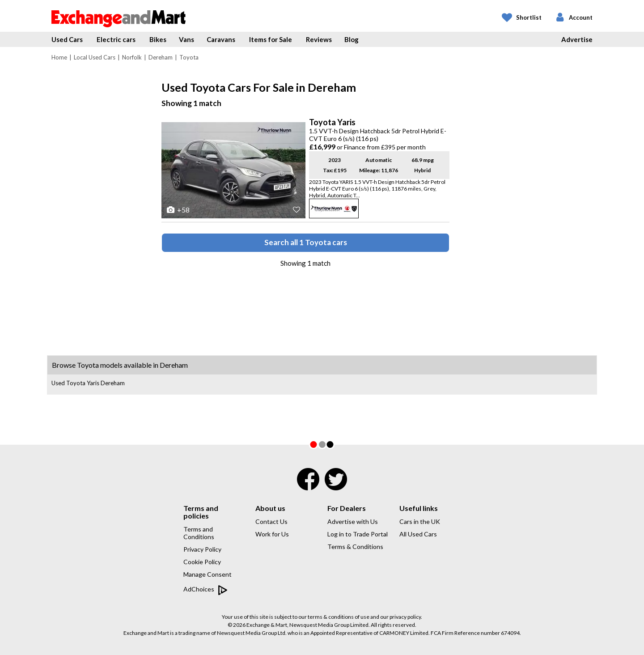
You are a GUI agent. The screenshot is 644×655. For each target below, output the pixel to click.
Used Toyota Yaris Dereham (88, 383)
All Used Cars (418, 534)
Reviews (319, 39)
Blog (352, 39)
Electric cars (116, 39)
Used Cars (67, 39)
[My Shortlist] (521, 18)
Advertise (577, 39)
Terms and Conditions (199, 533)
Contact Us (271, 521)
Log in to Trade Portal (358, 534)
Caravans (221, 39)
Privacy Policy (202, 549)
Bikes (158, 39)
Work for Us (272, 534)
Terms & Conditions (355, 547)
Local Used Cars (95, 57)
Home (59, 57)
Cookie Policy (202, 562)
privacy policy (405, 617)
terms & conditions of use (339, 617)
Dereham (161, 57)
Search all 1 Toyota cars (306, 242)
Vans (186, 39)
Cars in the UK (420, 521)
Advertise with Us (353, 521)
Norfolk (132, 57)
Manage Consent (208, 574)
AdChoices (205, 590)
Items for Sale (271, 39)
